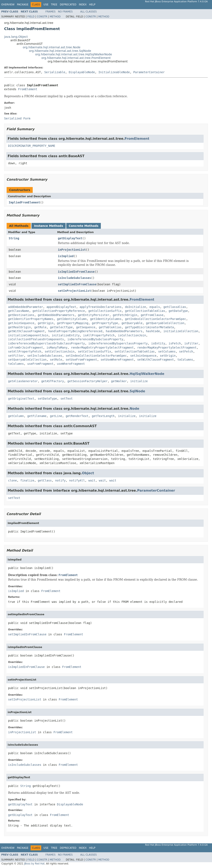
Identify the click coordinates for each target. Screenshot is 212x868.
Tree (54, 5)
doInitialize (136, 307)
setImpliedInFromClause (77, 284)
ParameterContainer (149, 72)
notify (61, 480)
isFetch (175, 343)
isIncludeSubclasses (75, 278)
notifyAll (77, 480)
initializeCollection (181, 331)
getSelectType (61, 327)
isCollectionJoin (132, 335)
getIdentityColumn (72, 319)
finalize (27, 480)
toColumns (185, 360)
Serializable (55, 72)
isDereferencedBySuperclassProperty (118, 343)
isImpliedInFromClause (76, 272)
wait (92, 480)
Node (134, 409)
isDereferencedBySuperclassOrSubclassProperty (46, 343)
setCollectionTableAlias (135, 351)
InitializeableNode (114, 72)
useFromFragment (40, 364)
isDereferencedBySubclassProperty (95, 339)
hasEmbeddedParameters (124, 331)
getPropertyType (105, 323)
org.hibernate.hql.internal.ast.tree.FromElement (76, 58)
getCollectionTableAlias (145, 311)
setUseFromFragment (81, 360)
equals (155, 307)
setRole (56, 360)
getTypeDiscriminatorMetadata (149, 327)
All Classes (89, 12)
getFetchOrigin (125, 315)
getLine (56, 416)
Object (88, 473)
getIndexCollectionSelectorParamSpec (156, 319)
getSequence (86, 327)
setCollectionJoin (60, 351)
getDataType (178, 311)
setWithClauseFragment (156, 360)
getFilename (37, 416)
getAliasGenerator (23, 381)
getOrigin (46, 323)
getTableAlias (110, 327)
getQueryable (132, 323)
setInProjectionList (75, 291)
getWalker (119, 381)
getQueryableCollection (165, 323)
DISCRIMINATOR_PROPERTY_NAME (32, 146)
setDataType (47, 399)
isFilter (191, 343)
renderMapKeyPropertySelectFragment (167, 348)
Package (23, 5)
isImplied (66, 256)
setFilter (16, 356)
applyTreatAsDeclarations (101, 307)
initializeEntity (66, 335)
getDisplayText (70, 238)
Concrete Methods (84, 226)
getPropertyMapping (73, 323)
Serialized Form (17, 118)
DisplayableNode (82, 72)
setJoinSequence (143, 356)
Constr (42, 17)
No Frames (65, 12)
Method (55, 17)
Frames (51, 12)
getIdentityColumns (106, 319)
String (14, 238)
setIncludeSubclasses (45, 356)
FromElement (28, 89)
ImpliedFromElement (24, 202)
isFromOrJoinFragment (26, 348)
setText (67, 399)
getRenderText (77, 416)
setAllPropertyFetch (25, 351)
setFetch (186, 351)
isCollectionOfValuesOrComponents (36, 339)
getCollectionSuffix (105, 311)
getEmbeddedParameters (56, 315)
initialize (139, 381)
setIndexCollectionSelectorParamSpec (96, 356)
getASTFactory (53, 381)
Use (46, 5)
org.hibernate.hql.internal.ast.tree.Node (52, 47)
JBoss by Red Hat (34, 864)
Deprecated (68, 5)
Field (31, 17)
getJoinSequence (21, 323)
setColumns (167, 351)
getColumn (16, 416)
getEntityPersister (94, 315)
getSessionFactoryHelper (88, 381)
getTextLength (103, 416)
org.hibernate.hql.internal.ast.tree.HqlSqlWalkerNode (74, 54)
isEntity (158, 343)
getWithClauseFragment (26, 331)
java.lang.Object (16, 37)
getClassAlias (175, 307)
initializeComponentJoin (28, 335)
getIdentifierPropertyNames (31, 319)
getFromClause (152, 315)
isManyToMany (57, 348)
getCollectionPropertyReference (59, 311)
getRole (40, 327)
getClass (45, 480)
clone (12, 480)
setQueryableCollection (27, 360)
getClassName (19, 311)
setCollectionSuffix (94, 351)
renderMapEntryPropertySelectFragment (102, 348)
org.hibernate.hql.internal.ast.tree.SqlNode (60, 51)
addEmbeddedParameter (26, 307)
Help (92, 5)
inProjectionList (72, 250)
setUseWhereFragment (117, 360)
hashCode (153, 331)
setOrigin (168, 356)
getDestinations (21, 315)
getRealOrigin (19, 327)
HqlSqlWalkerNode (147, 374)
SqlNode (137, 391)
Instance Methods (48, 226)
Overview (8, 5)
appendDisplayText (61, 307)
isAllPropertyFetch (99, 335)
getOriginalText (21, 399)
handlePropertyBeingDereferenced (75, 331)
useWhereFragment (71, 364)
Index (83, 5)
